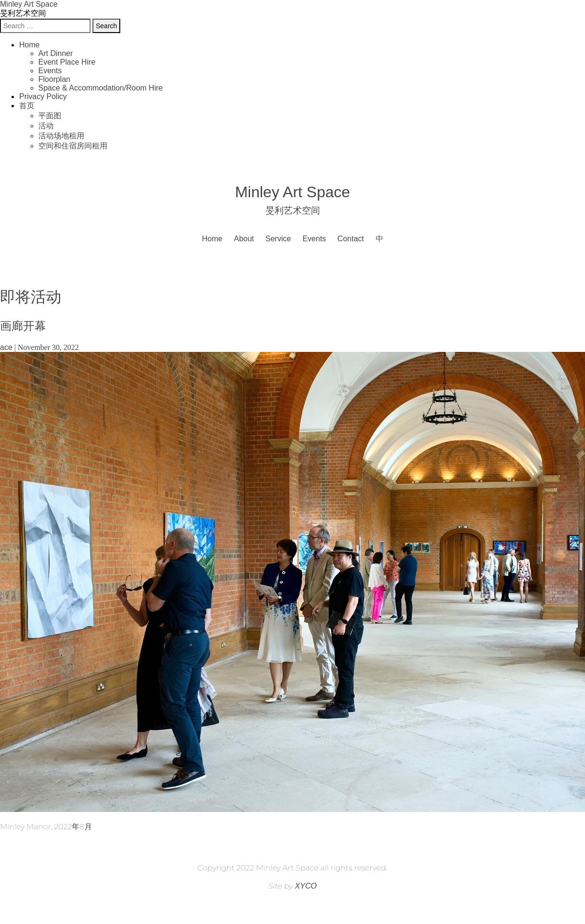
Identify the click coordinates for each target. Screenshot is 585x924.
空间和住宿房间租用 (73, 146)
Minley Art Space (29, 4)
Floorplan (54, 79)
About (244, 239)
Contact (350, 239)
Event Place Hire (67, 62)
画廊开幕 (23, 326)
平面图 (50, 116)
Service (278, 239)
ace (6, 347)
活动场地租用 (61, 136)
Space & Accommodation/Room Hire (101, 88)
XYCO (306, 886)
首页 (27, 106)
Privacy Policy (43, 96)
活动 (46, 126)
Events (50, 71)
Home (29, 45)
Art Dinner (56, 53)
